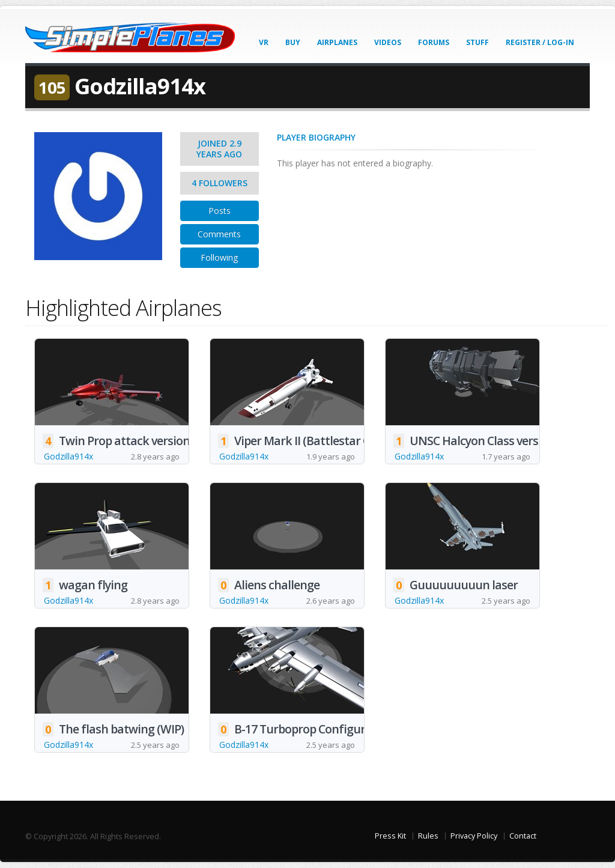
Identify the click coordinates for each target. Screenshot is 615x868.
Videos (388, 42)
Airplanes (337, 42)
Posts (220, 211)
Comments (219, 234)
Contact (523, 836)
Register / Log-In (540, 42)
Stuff (477, 42)
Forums (434, 42)
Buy (293, 42)
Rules (428, 836)
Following (219, 257)
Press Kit (390, 836)
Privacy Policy (474, 836)
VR (264, 42)
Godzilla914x (68, 456)
